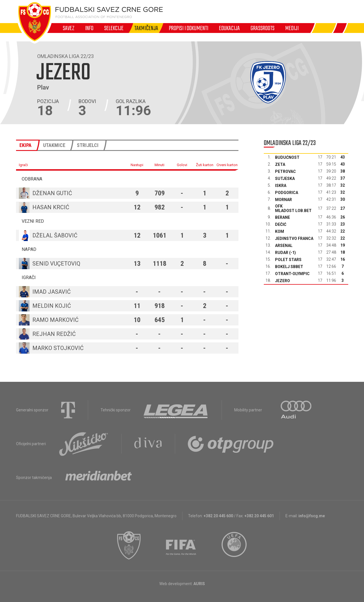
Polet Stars (288, 260)
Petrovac (285, 171)
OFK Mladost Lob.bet (293, 208)
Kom (280, 231)
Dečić (281, 224)
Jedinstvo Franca (294, 238)
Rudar (282, 253)
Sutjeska (285, 179)
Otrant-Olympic (292, 274)
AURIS (199, 584)
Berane (283, 217)
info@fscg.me (312, 516)
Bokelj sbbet (289, 267)
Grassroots (263, 28)
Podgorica (287, 193)
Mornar (283, 200)
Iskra (281, 186)
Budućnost (287, 157)
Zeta (280, 164)
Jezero (283, 281)
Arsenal (284, 246)
